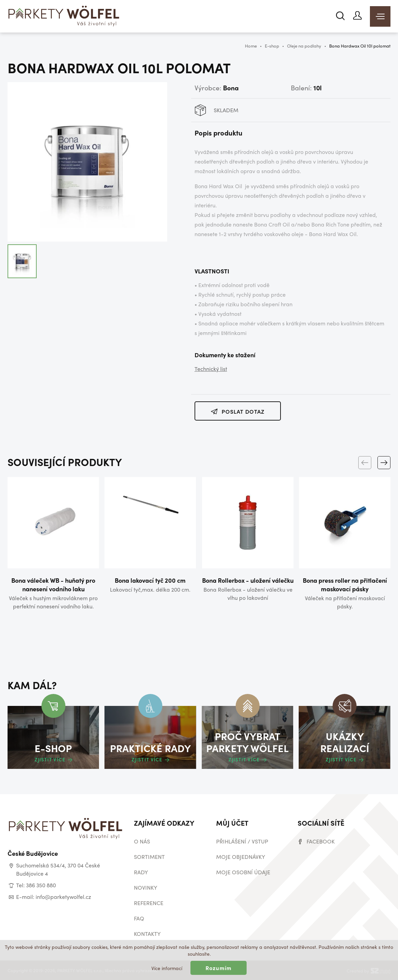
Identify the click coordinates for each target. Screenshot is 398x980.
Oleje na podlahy (304, 46)
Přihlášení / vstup (242, 841)
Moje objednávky (241, 857)
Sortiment (149, 857)
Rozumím (219, 968)
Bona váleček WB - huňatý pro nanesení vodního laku (53, 584)
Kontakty (147, 934)
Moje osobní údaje (243, 872)
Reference (149, 903)
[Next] (384, 463)
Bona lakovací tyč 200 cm (150, 580)
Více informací (167, 968)
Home (251, 46)
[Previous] (365, 463)
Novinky (146, 887)
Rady (141, 872)
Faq (139, 918)
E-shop (272, 46)
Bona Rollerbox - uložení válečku (248, 580)
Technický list (211, 369)
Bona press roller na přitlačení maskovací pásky (345, 584)
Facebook (321, 841)
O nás (142, 841)
